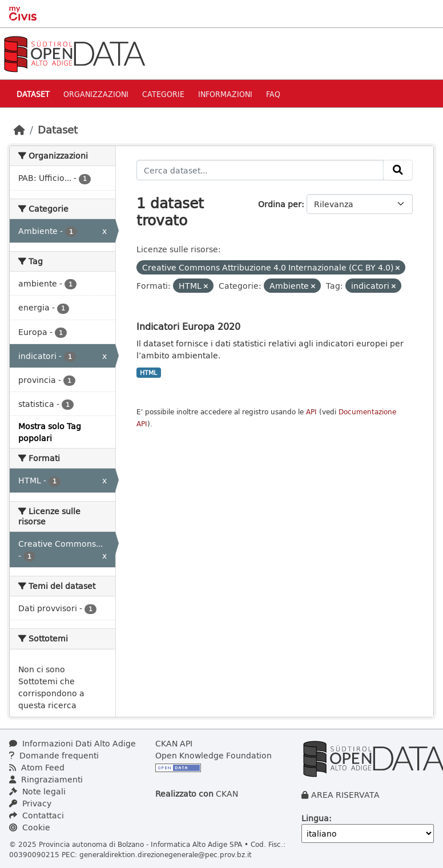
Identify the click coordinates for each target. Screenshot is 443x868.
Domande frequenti (54, 755)
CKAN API (174, 743)
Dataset (33, 94)
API (311, 412)
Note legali (37, 791)
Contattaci (37, 815)
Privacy (30, 803)
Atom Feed (37, 767)
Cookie (30, 827)
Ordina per (280, 204)
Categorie (163, 94)
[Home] (19, 130)
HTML (148, 373)
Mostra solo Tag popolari (50, 432)
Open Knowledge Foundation (214, 755)
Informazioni (225, 94)
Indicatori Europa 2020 (188, 326)
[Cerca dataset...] (260, 170)
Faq (273, 94)
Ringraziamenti (46, 779)
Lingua (315, 818)
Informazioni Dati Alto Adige (73, 743)
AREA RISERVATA (345, 795)
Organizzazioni (96, 94)
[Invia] (398, 170)
